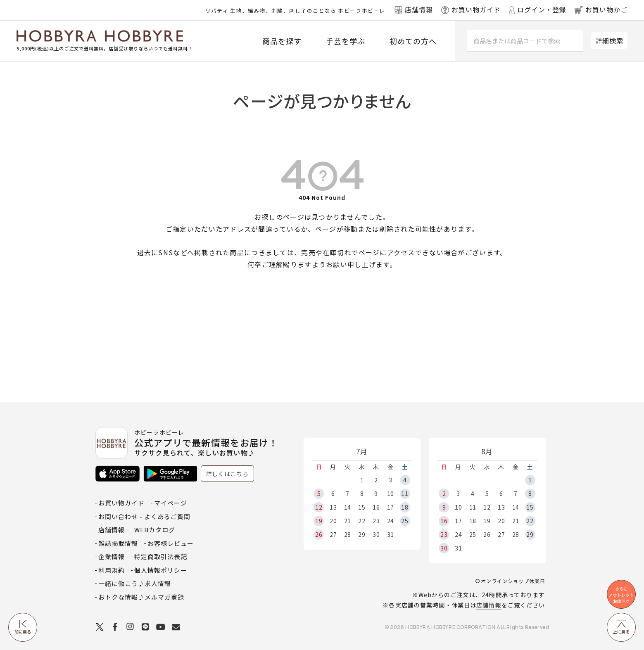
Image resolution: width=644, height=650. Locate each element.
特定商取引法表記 (161, 556)
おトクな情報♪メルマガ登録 (141, 597)
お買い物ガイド (121, 503)
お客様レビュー (171, 543)
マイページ (171, 503)
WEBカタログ (155, 530)
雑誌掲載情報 (118, 543)
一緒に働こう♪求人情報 (135, 583)
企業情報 (112, 556)
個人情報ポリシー (161, 570)
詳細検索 (609, 40)
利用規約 (112, 570)
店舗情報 (489, 605)
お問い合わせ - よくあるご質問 (144, 516)
